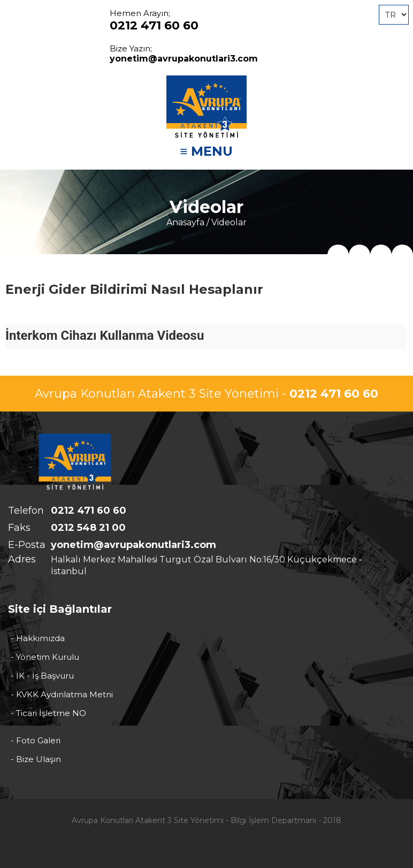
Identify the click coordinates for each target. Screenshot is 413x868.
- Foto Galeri (36, 740)
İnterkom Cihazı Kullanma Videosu (105, 336)
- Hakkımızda (38, 638)
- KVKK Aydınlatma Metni (62, 694)
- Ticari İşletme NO (48, 713)
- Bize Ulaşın (36, 759)
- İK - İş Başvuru (42, 676)
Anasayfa (185, 222)
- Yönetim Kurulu (45, 657)
